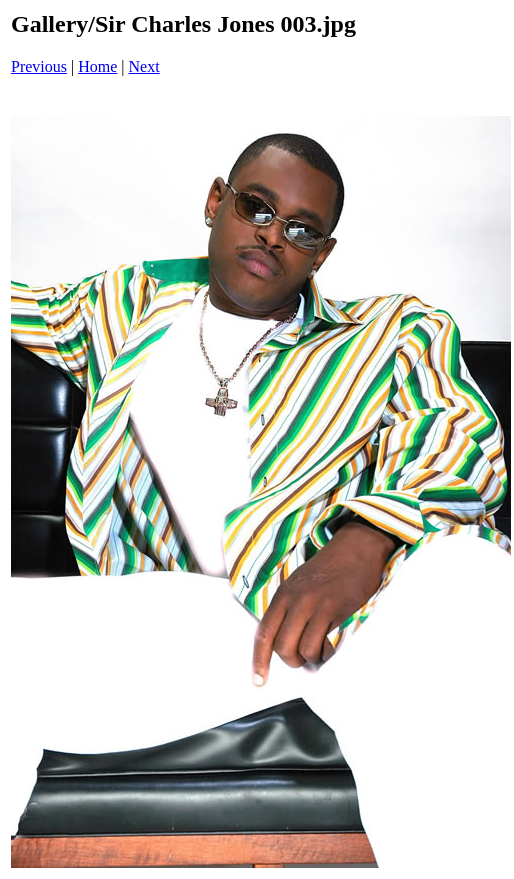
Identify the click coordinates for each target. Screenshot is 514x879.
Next (144, 66)
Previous (39, 66)
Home (97, 66)
